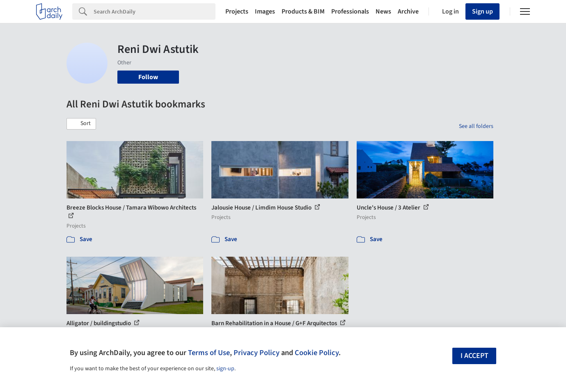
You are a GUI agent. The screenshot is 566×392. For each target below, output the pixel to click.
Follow (148, 77)
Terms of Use (209, 353)
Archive (408, 11)
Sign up (482, 11)
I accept (474, 356)
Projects (237, 11)
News (383, 11)
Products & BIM (303, 11)
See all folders (476, 126)
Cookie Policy (317, 353)
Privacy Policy (257, 353)
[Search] (155, 11)
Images (265, 11)
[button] (81, 124)
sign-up (225, 369)
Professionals (350, 11)
